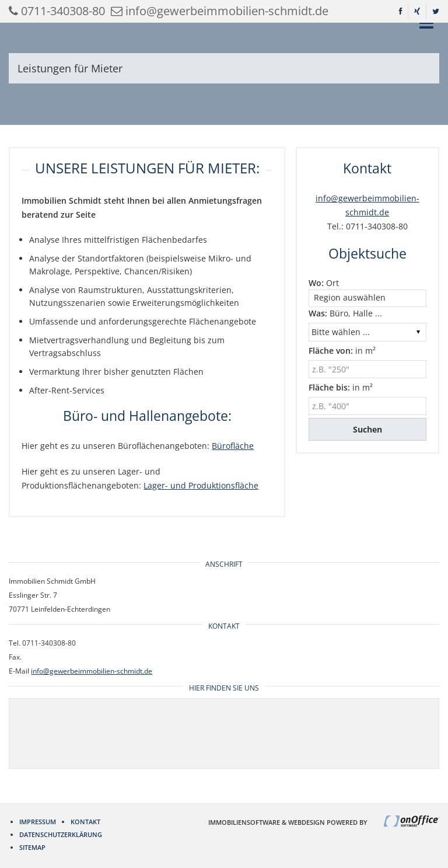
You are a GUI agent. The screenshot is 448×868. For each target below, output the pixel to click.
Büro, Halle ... (345, 313)
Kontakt (85, 822)
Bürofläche (233, 446)
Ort (324, 283)
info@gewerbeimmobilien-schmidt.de (92, 671)
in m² (342, 351)
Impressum (38, 822)
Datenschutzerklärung (61, 834)
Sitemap (32, 847)
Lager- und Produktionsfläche (201, 485)
